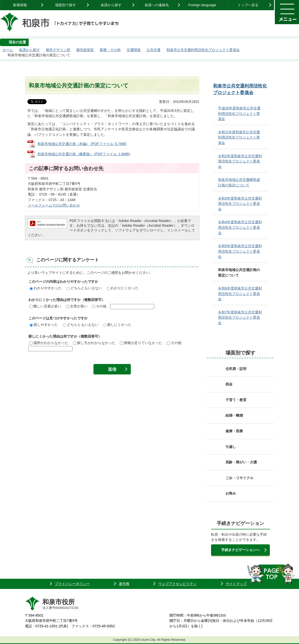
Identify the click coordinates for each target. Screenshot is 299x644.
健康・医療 (234, 431)
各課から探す (111, 5)
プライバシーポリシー (72, 584)
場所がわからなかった (49, 343)
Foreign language (202, 5)
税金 (229, 384)
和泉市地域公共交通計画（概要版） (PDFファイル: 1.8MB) (84, 154)
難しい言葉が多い (45, 306)
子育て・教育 (236, 400)
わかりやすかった (46, 288)
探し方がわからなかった (94, 343)
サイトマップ (236, 584)
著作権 (124, 584)
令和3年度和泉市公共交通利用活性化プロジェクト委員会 (240, 204)
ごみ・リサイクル (239, 478)
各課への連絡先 (157, 5)
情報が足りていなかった (141, 343)
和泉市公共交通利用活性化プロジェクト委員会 (203, 50)
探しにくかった (117, 325)
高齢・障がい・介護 (241, 462)
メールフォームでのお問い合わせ (54, 205)
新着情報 (20, 5)
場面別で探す (66, 5)
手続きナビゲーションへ (240, 550)
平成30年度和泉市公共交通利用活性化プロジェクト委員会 (239, 113)
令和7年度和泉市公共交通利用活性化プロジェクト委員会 (240, 318)
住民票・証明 (236, 369)
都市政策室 (85, 50)
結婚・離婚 (234, 415)
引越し (231, 447)
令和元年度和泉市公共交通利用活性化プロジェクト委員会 (239, 137)
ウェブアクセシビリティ (177, 584)
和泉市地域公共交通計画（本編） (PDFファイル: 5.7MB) (82, 144)
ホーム (8, 50)
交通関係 (134, 50)
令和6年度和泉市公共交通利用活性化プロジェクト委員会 (240, 294)
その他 (99, 306)
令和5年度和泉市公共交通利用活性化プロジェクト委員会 (240, 251)
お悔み (231, 493)
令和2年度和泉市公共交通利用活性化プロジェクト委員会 (240, 161)
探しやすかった (44, 325)
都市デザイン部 (58, 50)
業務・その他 (110, 50)
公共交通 (153, 50)
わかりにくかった (123, 288)
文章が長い (77, 306)
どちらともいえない (84, 288)
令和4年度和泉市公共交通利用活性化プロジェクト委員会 (240, 227)
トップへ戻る (248, 5)
